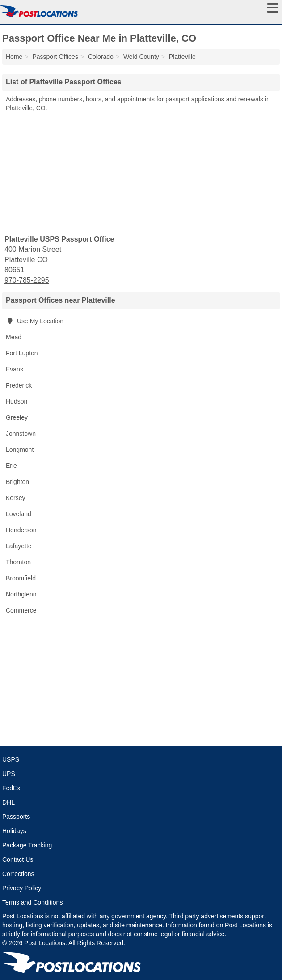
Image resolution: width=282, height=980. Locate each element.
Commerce (21, 610)
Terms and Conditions (32, 902)
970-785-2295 (27, 280)
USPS (11, 759)
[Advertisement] (141, 173)
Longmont (20, 450)
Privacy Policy (22, 888)
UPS (9, 774)
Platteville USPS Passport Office (59, 239)
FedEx (11, 788)
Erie (11, 466)
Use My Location (35, 321)
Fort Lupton (22, 353)
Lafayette (19, 546)
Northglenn (21, 594)
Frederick (19, 385)
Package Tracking (27, 845)
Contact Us (18, 859)
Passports (16, 817)
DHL (8, 802)
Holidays (14, 831)
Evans (15, 369)
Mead (14, 337)
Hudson (17, 401)
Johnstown (21, 434)
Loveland (19, 514)
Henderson (21, 530)
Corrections (18, 874)
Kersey (16, 498)
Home (14, 57)
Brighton (17, 482)
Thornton (18, 562)
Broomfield (21, 578)
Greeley (17, 417)
